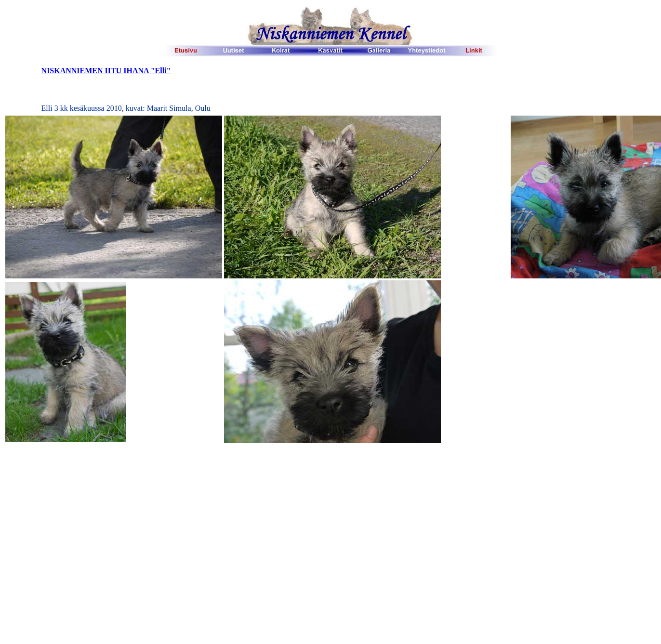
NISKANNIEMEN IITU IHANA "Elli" (106, 71)
